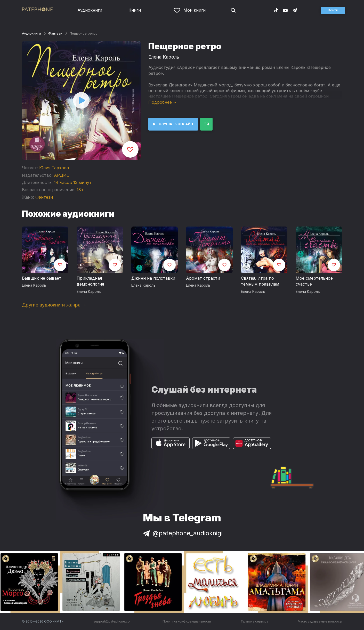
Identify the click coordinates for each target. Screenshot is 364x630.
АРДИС (62, 175)
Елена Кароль (164, 57)
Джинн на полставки (153, 278)
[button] (333, 10)
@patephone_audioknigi (182, 533)
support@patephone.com (113, 621)
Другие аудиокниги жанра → (54, 305)
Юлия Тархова (54, 168)
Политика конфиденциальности (187, 621)
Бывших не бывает (42, 278)
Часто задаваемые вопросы (320, 621)
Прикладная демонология (90, 281)
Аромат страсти (203, 278)
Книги (135, 10)
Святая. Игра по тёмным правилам (260, 281)
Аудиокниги (90, 10)
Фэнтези (55, 33)
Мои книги (190, 10)
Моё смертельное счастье (314, 281)
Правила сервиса (255, 621)
